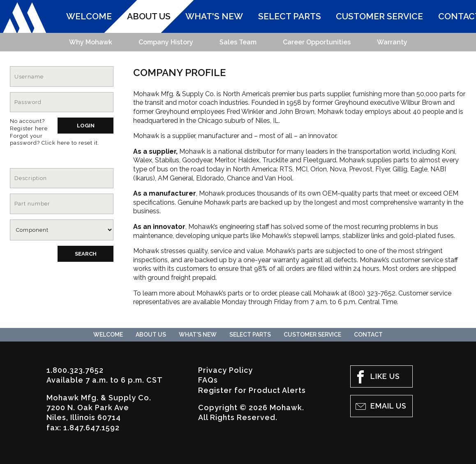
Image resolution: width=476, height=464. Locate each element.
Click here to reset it (70, 143)
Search (86, 254)
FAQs (208, 380)
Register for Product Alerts (252, 390)
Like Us (377, 377)
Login (86, 126)
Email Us (380, 406)
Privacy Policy (225, 370)
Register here (29, 128)
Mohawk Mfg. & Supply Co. (25, 18)
